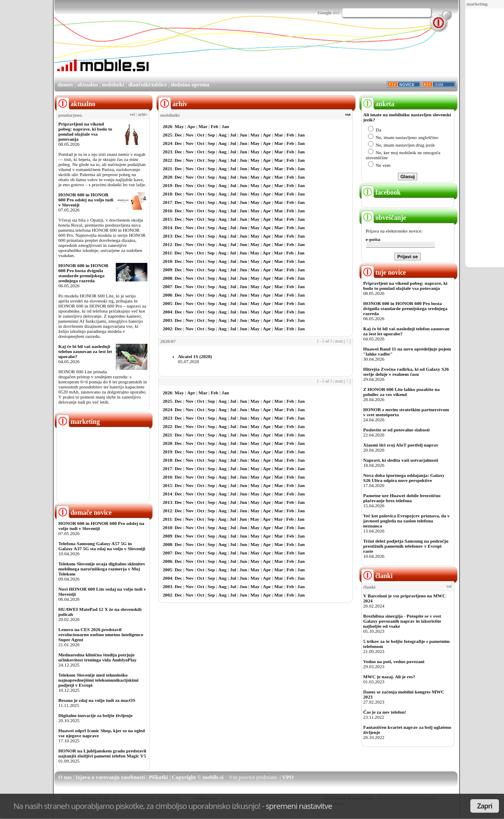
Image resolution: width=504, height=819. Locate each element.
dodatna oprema (190, 84)
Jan (225, 126)
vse (348, 115)
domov (66, 84)
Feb (214, 126)
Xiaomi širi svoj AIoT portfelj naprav (401, 445)
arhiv (143, 115)
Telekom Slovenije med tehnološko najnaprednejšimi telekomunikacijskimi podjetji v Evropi (99, 680)
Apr (191, 126)
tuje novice (384, 272)
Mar (203, 126)
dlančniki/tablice (147, 84)
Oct (201, 135)
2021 (168, 169)
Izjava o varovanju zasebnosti (111, 777)
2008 (168, 278)
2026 (168, 126)
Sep (211, 135)
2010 (168, 261)
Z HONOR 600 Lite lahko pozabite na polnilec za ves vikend (402, 392)
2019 (168, 185)
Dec (179, 135)
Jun (243, 135)
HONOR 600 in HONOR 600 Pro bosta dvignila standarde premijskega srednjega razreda (84, 273)
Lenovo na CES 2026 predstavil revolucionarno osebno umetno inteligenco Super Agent (101, 634)
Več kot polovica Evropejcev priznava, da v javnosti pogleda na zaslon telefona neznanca (407, 521)
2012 (168, 244)
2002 (168, 329)
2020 (168, 177)
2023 (168, 152)
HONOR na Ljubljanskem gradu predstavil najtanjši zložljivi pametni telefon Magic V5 (103, 753)
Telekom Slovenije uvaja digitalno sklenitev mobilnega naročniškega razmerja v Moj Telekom (102, 569)
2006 (168, 295)
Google (325, 13)
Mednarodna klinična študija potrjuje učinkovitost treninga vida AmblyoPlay (98, 657)
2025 (168, 135)
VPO (288, 777)
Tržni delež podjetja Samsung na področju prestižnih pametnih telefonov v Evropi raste (406, 546)
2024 (168, 143)
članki (377, 576)
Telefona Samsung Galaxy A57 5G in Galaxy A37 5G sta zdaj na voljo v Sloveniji (102, 546)
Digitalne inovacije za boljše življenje (96, 715)
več (132, 115)
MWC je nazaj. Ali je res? (389, 677)
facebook (381, 192)
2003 (168, 320)
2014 (168, 227)
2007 (168, 286)
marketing (477, 4)
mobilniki (113, 84)
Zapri (485, 806)
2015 (168, 219)
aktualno (88, 84)
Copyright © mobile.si (198, 777)
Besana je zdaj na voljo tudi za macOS (97, 700)
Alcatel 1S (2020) (195, 356)
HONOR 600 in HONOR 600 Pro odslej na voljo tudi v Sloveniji (86, 200)
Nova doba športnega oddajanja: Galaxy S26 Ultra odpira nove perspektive (404, 478)
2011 (168, 253)
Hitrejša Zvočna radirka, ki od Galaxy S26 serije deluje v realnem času (406, 372)
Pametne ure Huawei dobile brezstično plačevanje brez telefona (402, 498)
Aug (222, 135)
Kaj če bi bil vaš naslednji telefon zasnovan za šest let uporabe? (85, 351)
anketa (378, 104)
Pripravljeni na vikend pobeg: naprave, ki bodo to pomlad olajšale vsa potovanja (85, 131)
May (179, 126)
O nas (65, 777)
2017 (168, 202)
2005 (168, 303)
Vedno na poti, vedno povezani (394, 661)
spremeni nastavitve (299, 806)
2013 (168, 236)
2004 (168, 312)
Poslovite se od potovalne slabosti (397, 430)
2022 (168, 160)
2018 (168, 194)
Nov (190, 135)
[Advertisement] (304, 52)
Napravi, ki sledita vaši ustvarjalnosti (401, 460)
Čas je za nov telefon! (385, 712)
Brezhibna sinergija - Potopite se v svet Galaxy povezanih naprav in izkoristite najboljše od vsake (402, 621)
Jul (233, 135)
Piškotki (158, 777)
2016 (168, 211)
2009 (168, 270)
